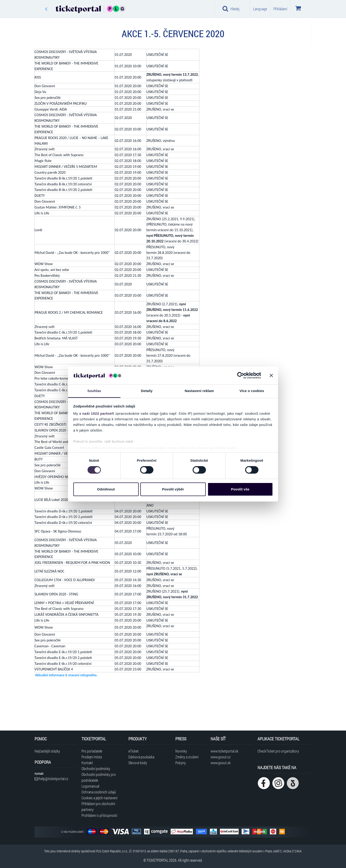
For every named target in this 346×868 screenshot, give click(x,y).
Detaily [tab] (147, 391)
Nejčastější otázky (47, 751)
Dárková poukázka (141, 757)
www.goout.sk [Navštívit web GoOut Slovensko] (221, 763)
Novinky (181, 751)
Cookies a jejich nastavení (99, 798)
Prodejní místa (92, 757)
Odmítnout (106, 489)
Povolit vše (240, 489)
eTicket (134, 751)
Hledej (231, 9)
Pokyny (181, 763)
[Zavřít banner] (271, 375)
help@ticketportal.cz (51, 779)
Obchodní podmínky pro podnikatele (99, 777)
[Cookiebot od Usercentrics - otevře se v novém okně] (241, 375)
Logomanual (90, 786)
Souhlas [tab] (94, 391)
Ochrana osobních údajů (99, 792)
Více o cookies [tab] (252, 391)
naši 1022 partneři (98, 413)
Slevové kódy (138, 763)
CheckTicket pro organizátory (278, 751)
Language (260, 9)
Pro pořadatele (92, 751)
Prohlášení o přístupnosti (99, 815)
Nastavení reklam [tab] (199, 391)
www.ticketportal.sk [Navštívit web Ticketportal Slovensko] (224, 751)
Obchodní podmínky (96, 769)
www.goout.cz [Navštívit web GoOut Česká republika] (221, 757)
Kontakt (87, 763)
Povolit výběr (173, 489)
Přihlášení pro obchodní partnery (98, 807)
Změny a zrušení (187, 757)
